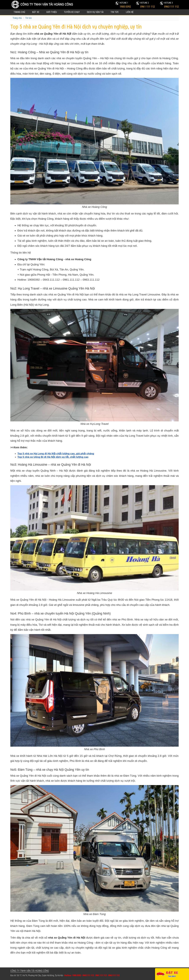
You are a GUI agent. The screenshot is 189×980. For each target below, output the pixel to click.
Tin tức (115, 12)
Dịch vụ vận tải (95, 12)
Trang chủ (19, 12)
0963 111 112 (171, 7)
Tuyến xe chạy (72, 12)
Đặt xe (36, 12)
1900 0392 (125, 7)
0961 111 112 (148, 7)
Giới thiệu (52, 12)
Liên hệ (130, 12)
